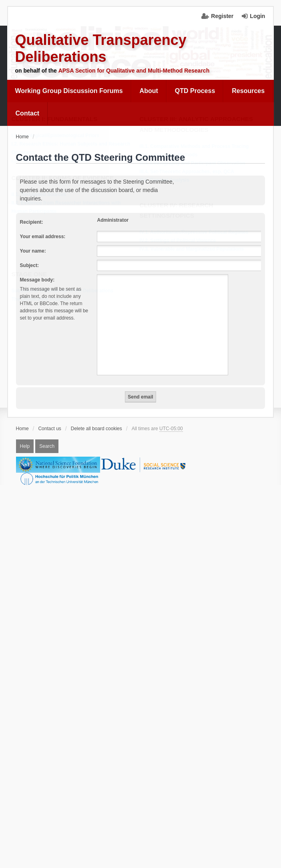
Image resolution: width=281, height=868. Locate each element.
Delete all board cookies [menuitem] (96, 429)
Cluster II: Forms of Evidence (65, 178)
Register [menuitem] (222, 16)
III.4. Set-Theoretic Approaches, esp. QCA (189, 172)
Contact (28, 113)
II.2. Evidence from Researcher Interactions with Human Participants (69, 207)
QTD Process (195, 91)
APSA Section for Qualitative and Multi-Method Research (134, 71)
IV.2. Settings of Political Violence (180, 241)
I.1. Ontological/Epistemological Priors (58, 136)
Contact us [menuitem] (49, 429)
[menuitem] (69, 91)
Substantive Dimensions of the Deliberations (65, 291)
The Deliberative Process (43, 299)
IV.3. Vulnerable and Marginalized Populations (194, 249)
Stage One (32, 274)
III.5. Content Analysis (167, 180)
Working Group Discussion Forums (69, 91)
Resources (248, 91)
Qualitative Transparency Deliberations (101, 48)
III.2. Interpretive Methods (171, 155)
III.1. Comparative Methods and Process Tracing (197, 147)
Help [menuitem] (25, 446)
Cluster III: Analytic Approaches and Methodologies (199, 125)
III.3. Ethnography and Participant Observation (195, 164)
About (149, 91)
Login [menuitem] (257, 16)
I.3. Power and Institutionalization (52, 161)
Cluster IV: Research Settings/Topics (179, 211)
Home (22, 429)
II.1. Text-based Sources (41, 195)
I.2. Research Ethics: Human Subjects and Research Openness (73, 149)
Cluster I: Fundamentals (57, 119)
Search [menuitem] (47, 446)
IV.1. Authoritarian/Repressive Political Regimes (197, 233)
